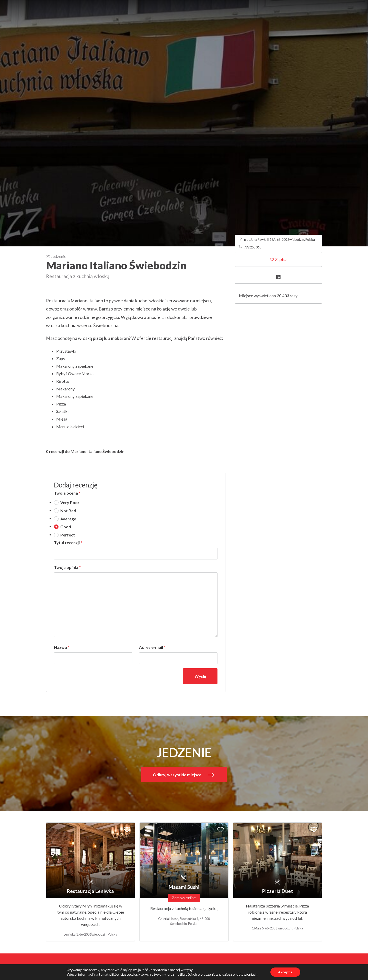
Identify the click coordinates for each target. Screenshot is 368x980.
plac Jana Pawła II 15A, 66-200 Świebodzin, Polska (279, 240)
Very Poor (70, 502)
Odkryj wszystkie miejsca (177, 775)
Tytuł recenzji (68, 542)
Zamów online (184, 898)
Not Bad (68, 511)
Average (68, 519)
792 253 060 (253, 247)
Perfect (68, 535)
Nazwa (62, 647)
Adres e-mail (152, 647)
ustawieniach (247, 974)
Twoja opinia (67, 567)
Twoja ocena (67, 493)
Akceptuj (285, 972)
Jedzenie (56, 256)
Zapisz (280, 259)
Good (66, 527)
